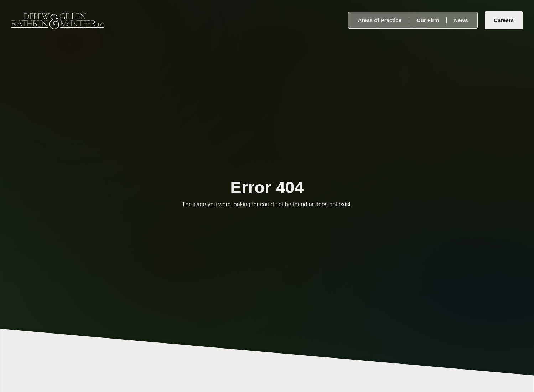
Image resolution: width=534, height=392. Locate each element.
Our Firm (428, 20)
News (461, 20)
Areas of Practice (380, 20)
